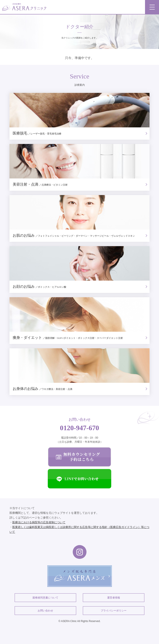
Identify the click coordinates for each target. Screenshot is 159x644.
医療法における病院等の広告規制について (39, 522)
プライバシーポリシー (114, 611)
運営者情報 (114, 598)
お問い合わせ (45, 611)
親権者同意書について (45, 598)
